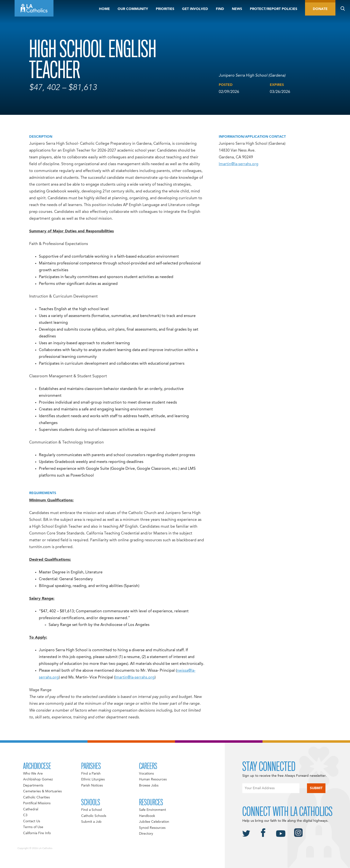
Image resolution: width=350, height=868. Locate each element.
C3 (25, 815)
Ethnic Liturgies (93, 779)
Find (220, 9)
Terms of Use (33, 827)
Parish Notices (92, 786)
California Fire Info (37, 833)
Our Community (133, 9)
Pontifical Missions (37, 803)
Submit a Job (91, 822)
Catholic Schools (94, 816)
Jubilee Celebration (154, 822)
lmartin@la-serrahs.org (239, 164)
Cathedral (31, 809)
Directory (146, 834)
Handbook (147, 816)
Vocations (146, 774)
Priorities (165, 9)
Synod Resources (152, 828)
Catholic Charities (36, 797)
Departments (33, 786)
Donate (320, 9)
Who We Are (33, 774)
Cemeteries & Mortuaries (42, 791)
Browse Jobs (149, 786)
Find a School (92, 810)
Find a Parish (91, 774)
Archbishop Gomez (38, 779)
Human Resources (153, 779)
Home (104, 9)
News (237, 9)
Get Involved (195, 9)
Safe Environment (153, 810)
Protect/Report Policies (274, 9)
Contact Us (32, 821)
